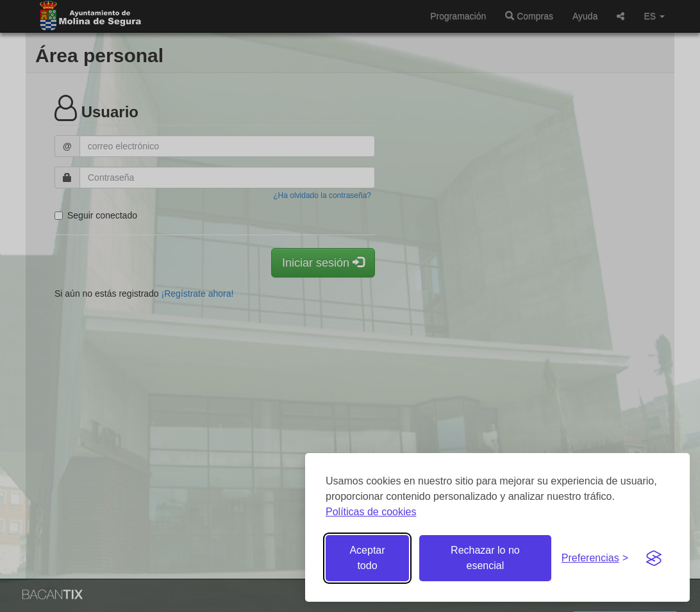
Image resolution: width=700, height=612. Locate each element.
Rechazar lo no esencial (485, 558)
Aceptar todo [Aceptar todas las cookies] (367, 558)
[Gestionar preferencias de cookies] (595, 558)
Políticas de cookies (371, 512)
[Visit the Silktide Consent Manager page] (654, 558)
